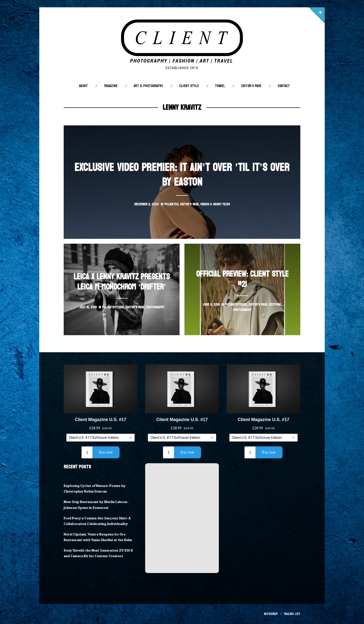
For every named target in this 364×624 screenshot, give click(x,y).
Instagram (271, 614)
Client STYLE (189, 86)
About (83, 86)
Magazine (111, 86)
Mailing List (292, 614)
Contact (284, 86)
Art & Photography (148, 86)
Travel (220, 86)
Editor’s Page (251, 86)
